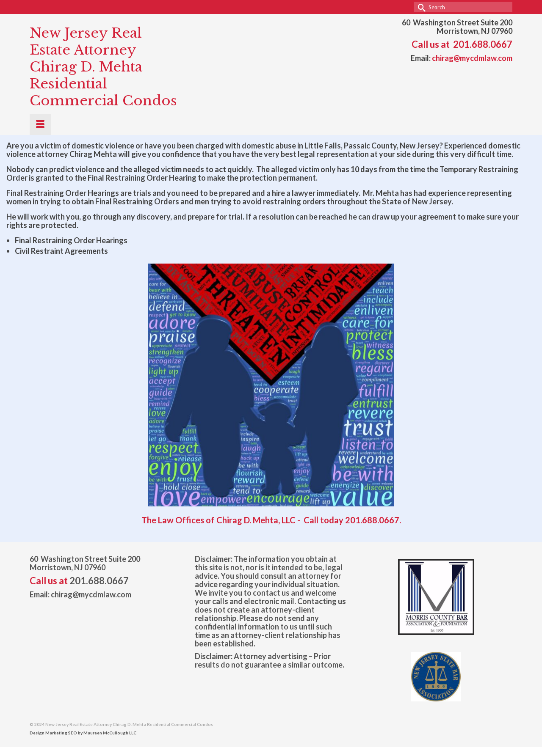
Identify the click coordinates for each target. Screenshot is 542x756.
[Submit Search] (420, 7)
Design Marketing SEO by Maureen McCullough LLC (83, 733)
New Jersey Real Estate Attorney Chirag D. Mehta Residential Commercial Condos (103, 67)
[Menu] (40, 124)
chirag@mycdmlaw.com (472, 58)
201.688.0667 (483, 44)
